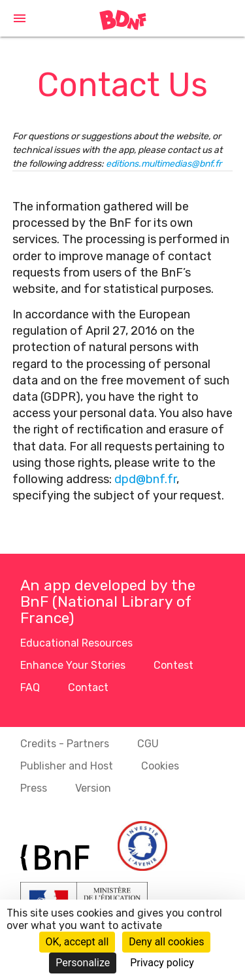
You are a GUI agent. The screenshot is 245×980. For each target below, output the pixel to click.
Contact (88, 687)
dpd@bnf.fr (145, 479)
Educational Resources (76, 643)
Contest (173, 665)
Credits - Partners (65, 744)
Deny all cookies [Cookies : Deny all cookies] (166, 942)
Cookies (160, 766)
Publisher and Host (67, 766)
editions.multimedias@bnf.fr (164, 164)
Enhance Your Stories (73, 665)
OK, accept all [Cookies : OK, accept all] (77, 942)
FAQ (30, 687)
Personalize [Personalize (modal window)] (83, 963)
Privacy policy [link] (162, 963)
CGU (148, 744)
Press (34, 788)
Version (93, 788)
